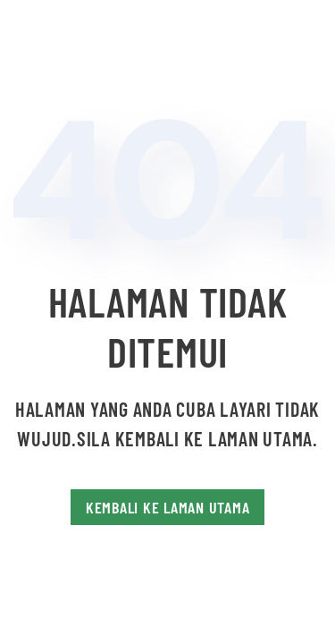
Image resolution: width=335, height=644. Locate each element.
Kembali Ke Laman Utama (168, 507)
